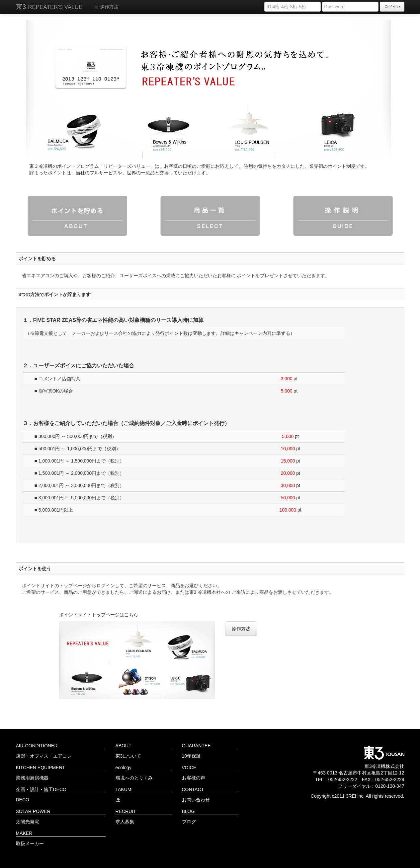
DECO (23, 800)
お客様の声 (194, 778)
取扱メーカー (30, 843)
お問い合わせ (196, 800)
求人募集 (125, 822)
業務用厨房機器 (32, 778)
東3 (49, 7)
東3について (128, 756)
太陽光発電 (28, 822)
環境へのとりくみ (134, 778)
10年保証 (192, 756)
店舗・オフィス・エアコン (44, 756)
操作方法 (106, 7)
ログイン (392, 7)
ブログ (189, 822)
